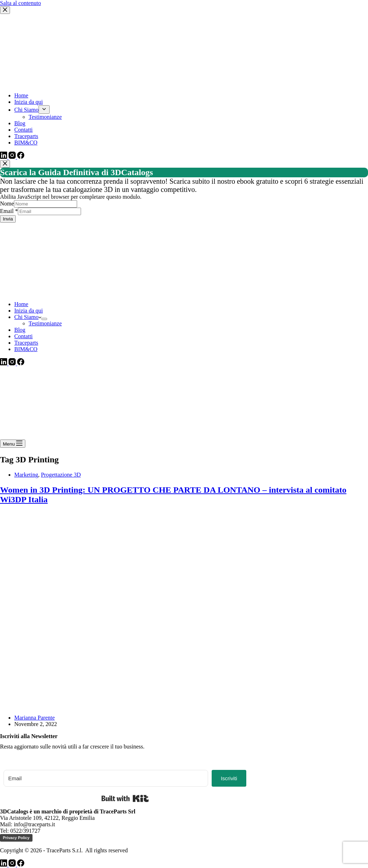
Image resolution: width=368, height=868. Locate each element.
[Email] (106, 778)
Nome (7, 204)
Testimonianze (45, 323)
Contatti (24, 336)
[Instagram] (13, 363)
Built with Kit (125, 798)
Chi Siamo (28, 317)
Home (21, 304)
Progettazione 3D (61, 475)
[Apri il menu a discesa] (44, 319)
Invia (8, 219)
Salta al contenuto (21, 3)
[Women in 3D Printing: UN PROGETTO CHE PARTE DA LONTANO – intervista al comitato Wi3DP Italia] (137, 705)
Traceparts (26, 343)
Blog (20, 330)
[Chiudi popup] (5, 164)
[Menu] (13, 444)
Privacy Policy (16, 838)
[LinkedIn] (4, 363)
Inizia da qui (29, 311)
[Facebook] (21, 363)
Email (9, 211)
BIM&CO (26, 349)
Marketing (26, 475)
